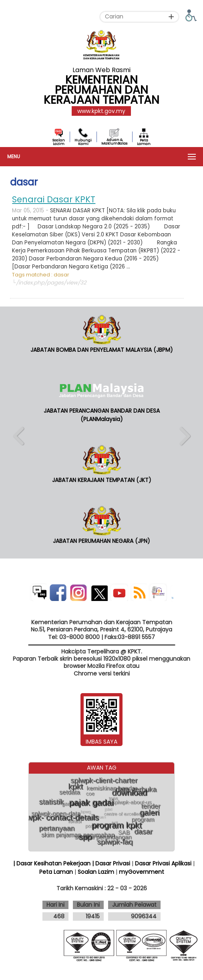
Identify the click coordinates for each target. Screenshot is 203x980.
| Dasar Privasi (111, 863)
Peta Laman (144, 142)
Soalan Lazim (59, 142)
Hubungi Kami (83, 142)
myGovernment (142, 872)
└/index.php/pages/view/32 (49, 283)
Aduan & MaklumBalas (114, 142)
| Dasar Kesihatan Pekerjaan (53, 863)
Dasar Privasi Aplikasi (163, 863)
